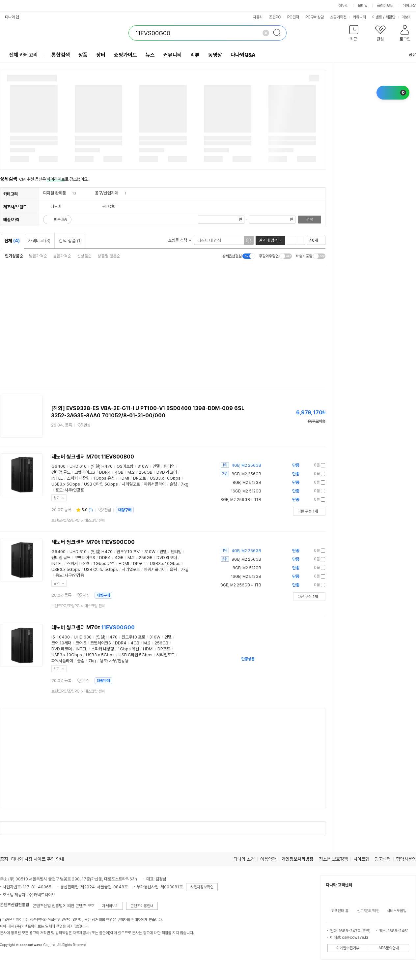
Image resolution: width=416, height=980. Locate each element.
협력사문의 (406, 859)
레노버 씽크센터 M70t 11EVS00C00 (93, 542)
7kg (185, 484)
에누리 (344, 6)
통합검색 (61, 55)
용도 (59, 490)
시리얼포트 (131, 484)
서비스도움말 (397, 911)
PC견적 (293, 17)
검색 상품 (70, 241)
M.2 (131, 472)
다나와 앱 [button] (12, 17)
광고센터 (383, 859)
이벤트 (377, 17)
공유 (408, 55)
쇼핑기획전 (338, 17)
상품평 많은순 (109, 256)
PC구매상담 (315, 17)
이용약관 (268, 859)
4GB (119, 472)
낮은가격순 (38, 256)
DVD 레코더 (167, 472)
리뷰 (195, 55)
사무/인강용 (74, 490)
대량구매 (125, 510)
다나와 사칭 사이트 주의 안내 (38, 859)
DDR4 (105, 472)
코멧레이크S (85, 472)
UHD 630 (83, 637)
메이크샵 (409, 6)
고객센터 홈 (340, 911)
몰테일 (363, 6)
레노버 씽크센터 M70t (93, 627)
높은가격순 (62, 256)
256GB (146, 472)
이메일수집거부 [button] (348, 948)
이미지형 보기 (300, 240)
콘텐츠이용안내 (142, 906)
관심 (87, 425)
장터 (101, 55)
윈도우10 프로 (128, 552)
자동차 (258, 17)
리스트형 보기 (291, 240)
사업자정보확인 (202, 887)
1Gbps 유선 (104, 478)
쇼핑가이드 (125, 55)
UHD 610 (78, 466)
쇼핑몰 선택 (180, 240)
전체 (12, 241)
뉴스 (150, 55)
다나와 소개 (244, 859)
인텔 (156, 466)
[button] (354, 34)
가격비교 (39, 241)
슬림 (173, 484)
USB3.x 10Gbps (165, 478)
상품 (83, 55)
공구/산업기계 (107, 193)
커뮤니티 (359, 17)
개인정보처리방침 (297, 859)
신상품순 (84, 256)
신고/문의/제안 (368, 911)
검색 (310, 220)
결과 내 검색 (268, 240)
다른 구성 (308, 511)
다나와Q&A (243, 55)
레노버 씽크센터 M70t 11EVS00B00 (93, 457)
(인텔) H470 (102, 466)
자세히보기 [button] (110, 906)
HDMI (124, 478)
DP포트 (139, 478)
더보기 (409, 17)
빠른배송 (61, 220)
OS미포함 (125, 466)
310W (143, 466)
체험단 (390, 17)
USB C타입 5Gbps (101, 484)
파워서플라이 (155, 484)
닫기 (57, 498)
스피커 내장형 (78, 478)
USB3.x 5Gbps (66, 484)
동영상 (215, 55)
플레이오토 (385, 6)
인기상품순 (14, 256)
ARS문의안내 (389, 948)
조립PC (275, 17)
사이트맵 (361, 859)
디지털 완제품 (55, 193)
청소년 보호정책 (333, 859)
